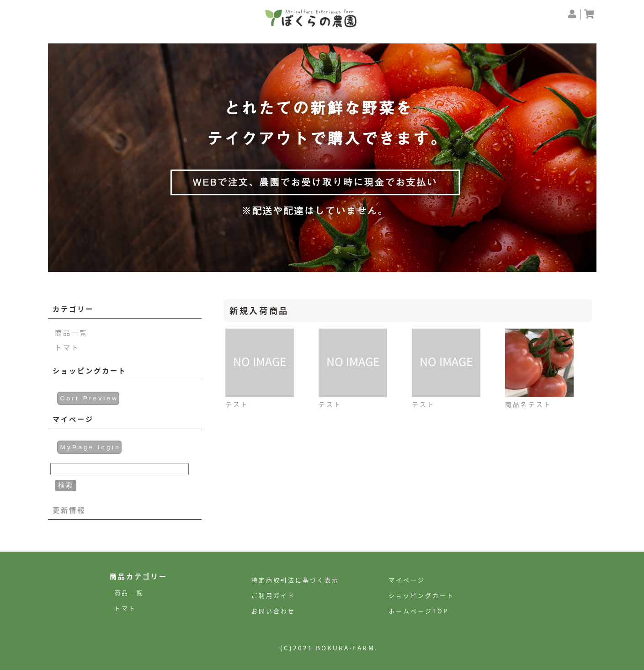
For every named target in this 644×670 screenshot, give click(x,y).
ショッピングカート (421, 595)
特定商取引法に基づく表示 (295, 580)
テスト (237, 404)
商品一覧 (71, 332)
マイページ (407, 580)
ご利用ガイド (273, 595)
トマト (67, 347)
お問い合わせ (273, 611)
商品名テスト (528, 404)
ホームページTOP (418, 611)
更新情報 (69, 510)
